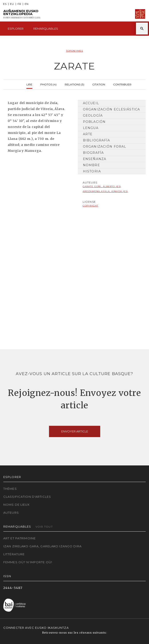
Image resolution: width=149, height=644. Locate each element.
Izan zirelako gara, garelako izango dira (42, 546)
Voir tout (44, 527)
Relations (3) (74, 84)
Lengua (91, 128)
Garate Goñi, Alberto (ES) (102, 186)
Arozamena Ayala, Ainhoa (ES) (105, 191)
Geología (93, 116)
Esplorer (16, 29)
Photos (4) (48, 84)
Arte (88, 134)
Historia (92, 171)
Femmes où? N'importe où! (28, 562)
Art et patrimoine (20, 538)
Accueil (91, 103)
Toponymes (74, 51)
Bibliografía (96, 140)
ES (5, 4)
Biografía (93, 153)
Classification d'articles (27, 497)
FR (19, 4)
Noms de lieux (17, 505)
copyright (90, 206)
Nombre (91, 165)
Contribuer (122, 84)
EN (27, 4)
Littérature (14, 554)
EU (12, 4)
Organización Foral (105, 147)
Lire (29, 84)
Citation (99, 84)
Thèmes (10, 489)
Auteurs (11, 513)
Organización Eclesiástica (111, 109)
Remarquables (46, 29)
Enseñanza (95, 159)
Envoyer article (75, 431)
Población (94, 122)
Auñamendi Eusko (22, 14)
